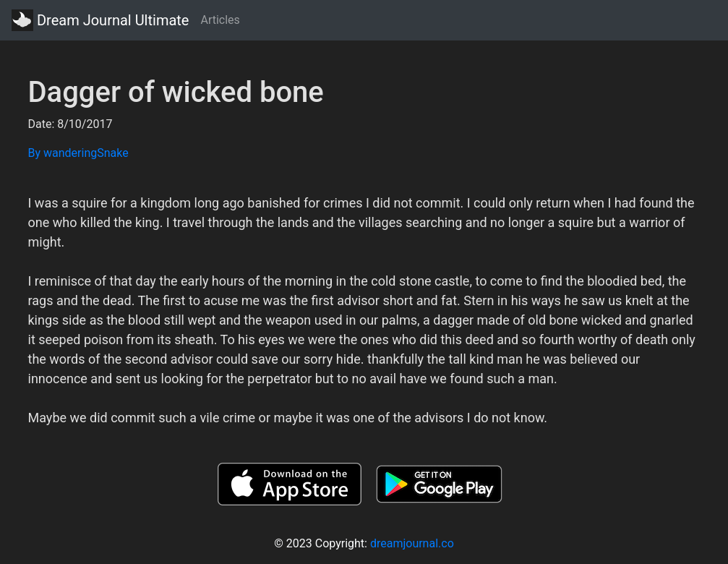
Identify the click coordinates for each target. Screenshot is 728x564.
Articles (220, 20)
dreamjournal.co (412, 543)
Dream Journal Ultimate (100, 20)
